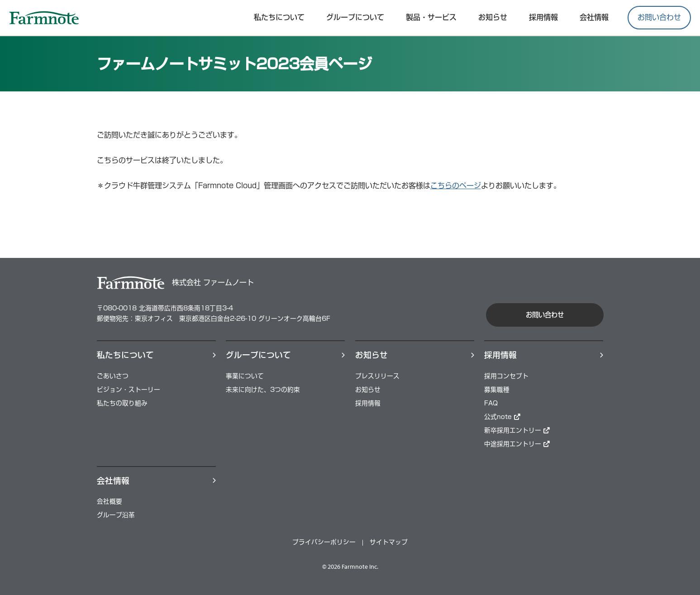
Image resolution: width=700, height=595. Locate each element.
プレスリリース (377, 376)
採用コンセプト (506, 376)
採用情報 (368, 403)
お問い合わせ (659, 17)
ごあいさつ (113, 376)
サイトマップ (389, 542)
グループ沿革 (116, 515)
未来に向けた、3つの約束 (263, 390)
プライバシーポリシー (324, 542)
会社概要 (110, 501)
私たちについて (279, 17)
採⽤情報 (543, 17)
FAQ (491, 403)
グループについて (355, 17)
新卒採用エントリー (517, 430)
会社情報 (594, 17)
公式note (502, 417)
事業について (245, 376)
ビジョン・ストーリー (129, 390)
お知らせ (493, 17)
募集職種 (497, 390)
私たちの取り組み (122, 403)
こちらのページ (456, 186)
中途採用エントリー (517, 444)
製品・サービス (431, 17)
